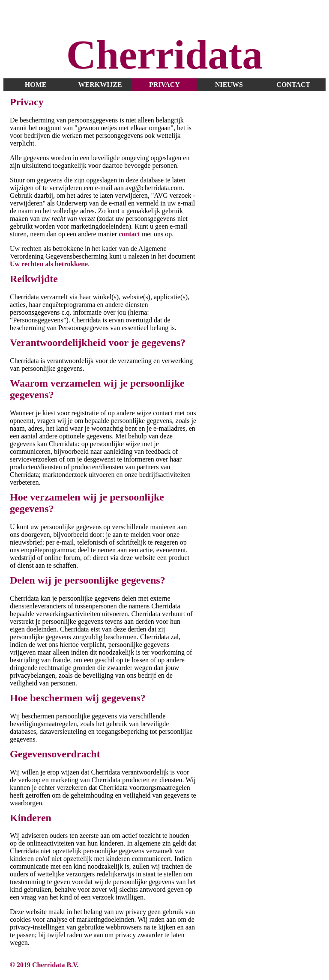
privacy (164, 85)
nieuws (229, 85)
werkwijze (100, 85)
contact (293, 85)
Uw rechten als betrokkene (49, 264)
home (36, 85)
